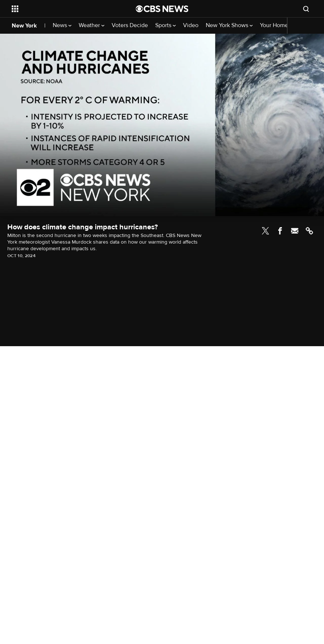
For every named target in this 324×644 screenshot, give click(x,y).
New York (24, 26)
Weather (92, 25)
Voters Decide (130, 25)
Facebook (280, 231)
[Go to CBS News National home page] (162, 9)
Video (191, 25)
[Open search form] (306, 9)
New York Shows (229, 25)
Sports (165, 25)
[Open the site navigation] (62, 9)
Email (295, 231)
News (62, 25)
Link (309, 231)
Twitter (265, 231)
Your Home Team (282, 25)
